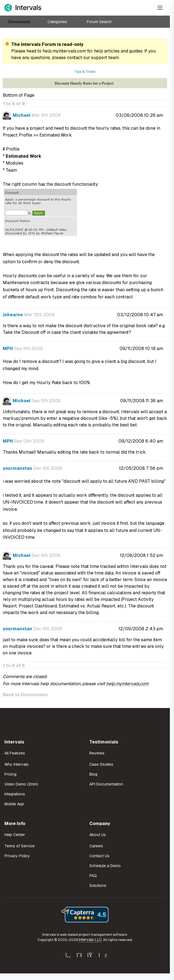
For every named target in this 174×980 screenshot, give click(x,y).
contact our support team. (93, 58)
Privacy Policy (17, 856)
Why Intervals (16, 764)
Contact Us (99, 856)
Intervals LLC (90, 940)
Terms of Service (20, 846)
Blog (93, 774)
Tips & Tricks (85, 72)
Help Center (15, 835)
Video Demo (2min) (21, 784)
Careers (96, 846)
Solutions (98, 885)
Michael (22, 115)
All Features (15, 753)
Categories (57, 22)
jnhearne (13, 315)
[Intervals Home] (23, 8)
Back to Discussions (25, 695)
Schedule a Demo (105, 866)
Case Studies (101, 764)
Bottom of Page (19, 95)
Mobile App (14, 804)
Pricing (10, 774)
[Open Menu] (160, 8)
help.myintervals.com (64, 51)
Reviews (97, 753)
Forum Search (99, 22)
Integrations (15, 794)
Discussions (19, 22)
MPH (8, 349)
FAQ (93, 876)
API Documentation (106, 784)
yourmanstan (17, 468)
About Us (98, 835)
